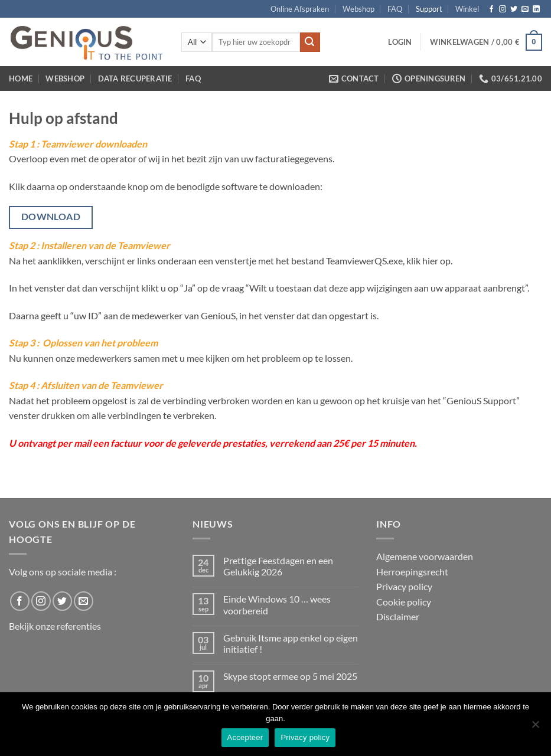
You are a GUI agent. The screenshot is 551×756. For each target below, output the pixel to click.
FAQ (395, 9)
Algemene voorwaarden (425, 556)
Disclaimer (398, 616)
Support (429, 9)
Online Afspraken (300, 9)
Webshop (358, 9)
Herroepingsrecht (412, 572)
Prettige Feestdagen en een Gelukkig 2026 (278, 566)
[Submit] (310, 42)
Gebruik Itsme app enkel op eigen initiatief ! (291, 643)
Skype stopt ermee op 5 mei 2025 (290, 676)
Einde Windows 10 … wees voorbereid (277, 604)
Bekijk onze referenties (55, 626)
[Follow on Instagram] (503, 9)
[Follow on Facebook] (491, 9)
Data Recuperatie (135, 78)
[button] (400, 42)
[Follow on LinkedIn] (536, 9)
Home (21, 78)
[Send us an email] (525, 9)
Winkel (467, 9)
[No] (535, 728)
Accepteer (245, 737)
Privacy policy (404, 586)
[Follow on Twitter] (514, 9)
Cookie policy (404, 602)
